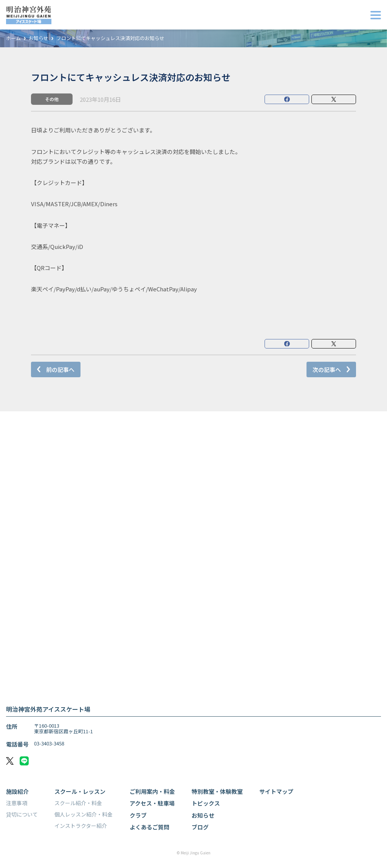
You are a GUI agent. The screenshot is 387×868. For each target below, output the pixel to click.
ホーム (13, 38)
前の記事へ (60, 369)
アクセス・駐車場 (152, 803)
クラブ (138, 815)
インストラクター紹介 (81, 826)
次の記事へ (327, 369)
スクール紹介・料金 (78, 803)
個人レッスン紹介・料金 (84, 814)
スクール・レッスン (80, 791)
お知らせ (39, 38)
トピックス (206, 803)
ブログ (200, 827)
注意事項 (17, 803)
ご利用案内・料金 (152, 791)
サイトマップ (276, 791)
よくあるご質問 (149, 827)
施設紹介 (17, 791)
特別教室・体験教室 (217, 791)
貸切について (22, 814)
